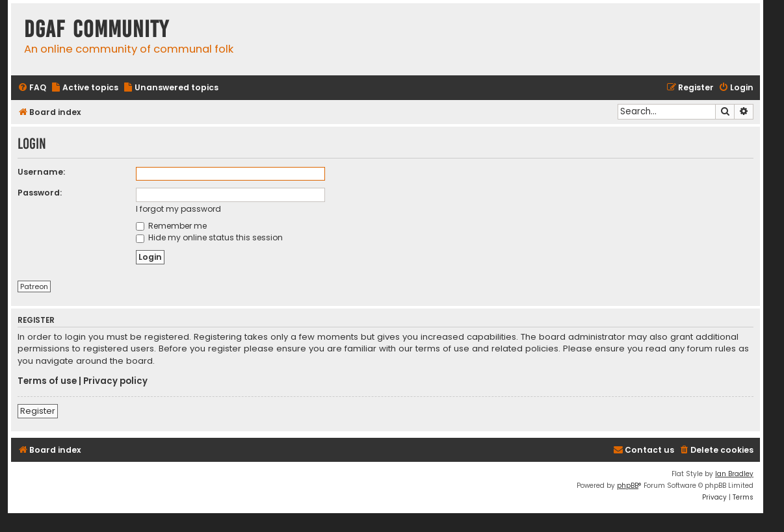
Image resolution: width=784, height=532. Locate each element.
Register (38, 411)
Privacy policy (115, 381)
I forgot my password (178, 209)
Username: (41, 172)
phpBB (628, 486)
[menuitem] (32, 88)
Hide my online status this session (209, 237)
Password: (40, 193)
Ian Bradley (734, 474)
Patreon (34, 286)
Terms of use (47, 381)
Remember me (171, 226)
